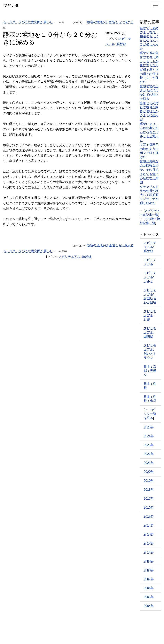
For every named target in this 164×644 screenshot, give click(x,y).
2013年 (149, 534)
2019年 (149, 481)
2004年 (149, 606)
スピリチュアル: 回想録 (150, 332)
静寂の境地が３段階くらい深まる (110, 22)
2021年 (149, 463)
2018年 (149, 490)
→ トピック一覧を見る (150, 414)
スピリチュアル (69, 257)
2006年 (149, 588)
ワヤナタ (11, 5)
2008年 (149, 570)
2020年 (149, 472)
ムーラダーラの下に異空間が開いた (28, 22)
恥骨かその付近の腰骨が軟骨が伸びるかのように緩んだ (149, 111)
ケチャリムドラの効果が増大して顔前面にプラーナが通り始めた (149, 195)
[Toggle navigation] (155, 5)
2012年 (149, 543)
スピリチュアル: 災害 (150, 315)
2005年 (149, 597)
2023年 (149, 445)
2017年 (149, 499)
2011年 (149, 552)
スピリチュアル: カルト (150, 277)
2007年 (149, 579)
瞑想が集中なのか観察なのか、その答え (149, 165)
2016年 (149, 507)
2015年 (149, 516)
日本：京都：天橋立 (150, 371)
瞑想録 (121, 44)
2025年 (149, 427)
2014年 (149, 525)
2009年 (149, 561)
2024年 (149, 436)
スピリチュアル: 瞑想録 (150, 247)
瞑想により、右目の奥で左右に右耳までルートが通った (149, 132)
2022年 (149, 454)
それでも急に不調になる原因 (149, 178)
